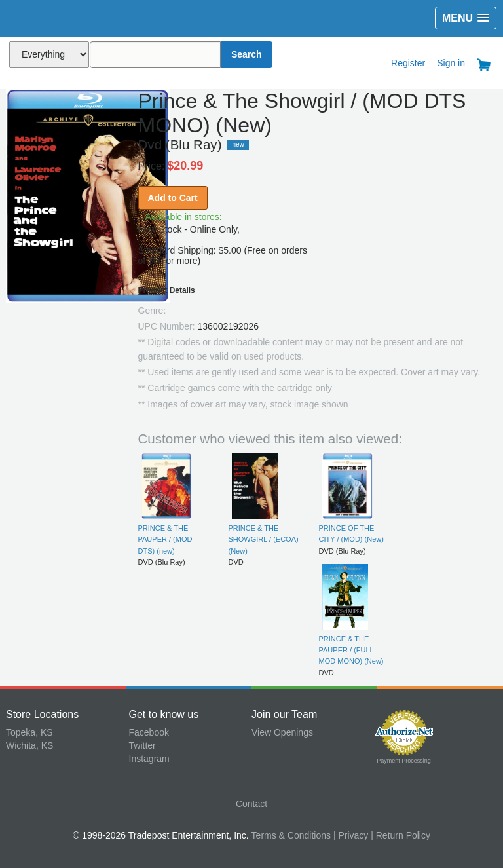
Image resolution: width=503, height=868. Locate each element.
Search (247, 54)
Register (408, 63)
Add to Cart (173, 198)
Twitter (142, 745)
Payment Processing (404, 761)
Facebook (149, 732)
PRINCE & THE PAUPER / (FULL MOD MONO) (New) (351, 650)
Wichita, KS (29, 745)
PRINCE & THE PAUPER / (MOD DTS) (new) (165, 539)
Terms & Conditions (291, 835)
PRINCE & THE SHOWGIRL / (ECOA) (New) (264, 539)
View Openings (282, 732)
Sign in (451, 63)
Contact (251, 804)
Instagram (149, 759)
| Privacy (351, 835)
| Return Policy (401, 835)
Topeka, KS (29, 732)
